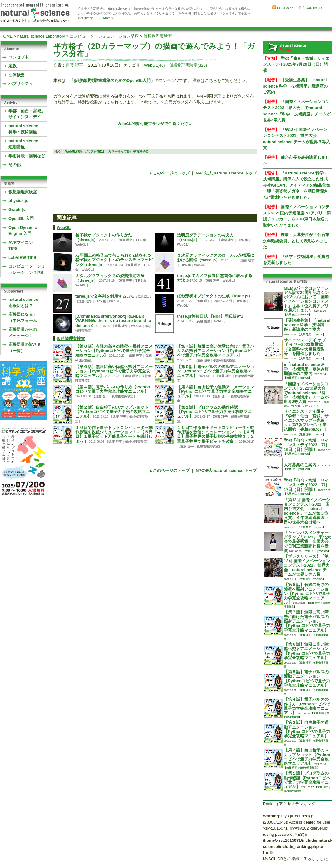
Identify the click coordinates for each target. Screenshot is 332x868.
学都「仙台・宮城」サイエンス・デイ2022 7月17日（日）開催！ (306, 485)
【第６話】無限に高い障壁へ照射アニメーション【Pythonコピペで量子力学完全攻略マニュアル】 (114, 371)
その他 (15, 165)
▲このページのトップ (169, 173)
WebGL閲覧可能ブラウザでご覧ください (155, 124)
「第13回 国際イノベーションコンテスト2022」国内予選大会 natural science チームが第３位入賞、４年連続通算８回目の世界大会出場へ (307, 511)
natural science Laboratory (41, 36)
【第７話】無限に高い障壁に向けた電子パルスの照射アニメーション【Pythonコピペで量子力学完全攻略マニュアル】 (216, 351)
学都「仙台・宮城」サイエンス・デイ (27, 114)
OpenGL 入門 (21, 218)
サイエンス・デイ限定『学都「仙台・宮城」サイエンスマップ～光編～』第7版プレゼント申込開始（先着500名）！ (306, 420)
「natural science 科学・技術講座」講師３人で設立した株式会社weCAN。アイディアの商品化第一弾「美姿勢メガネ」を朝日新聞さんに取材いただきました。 (297, 185)
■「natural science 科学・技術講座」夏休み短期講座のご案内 (306, 369)
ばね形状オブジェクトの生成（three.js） (215, 296)
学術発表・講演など (27, 156)
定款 (13, 66)
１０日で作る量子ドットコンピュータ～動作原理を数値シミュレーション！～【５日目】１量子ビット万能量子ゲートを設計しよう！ (114, 434)
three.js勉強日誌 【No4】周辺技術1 (210, 316)
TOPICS (304, 315)
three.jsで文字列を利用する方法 (105, 296)
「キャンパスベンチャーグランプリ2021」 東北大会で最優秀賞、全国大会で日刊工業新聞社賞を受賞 (307, 542)
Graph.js (17, 210)
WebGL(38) (74, 151)
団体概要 (17, 75)
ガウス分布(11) (95, 151)
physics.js (18, 201)
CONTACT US (315, 8)
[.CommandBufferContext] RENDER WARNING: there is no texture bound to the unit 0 (113, 321)
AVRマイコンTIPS (21, 246)
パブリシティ (21, 84)
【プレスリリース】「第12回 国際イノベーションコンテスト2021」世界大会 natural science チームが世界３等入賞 (307, 565)
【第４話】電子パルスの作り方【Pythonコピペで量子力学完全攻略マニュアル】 (113, 389)
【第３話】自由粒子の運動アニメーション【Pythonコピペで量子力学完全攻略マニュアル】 (216, 392)
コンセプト (19, 57)
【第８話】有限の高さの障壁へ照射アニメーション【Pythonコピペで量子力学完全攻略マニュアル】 (114, 351)
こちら (211, 81)
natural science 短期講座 (23, 144)
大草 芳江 (292, 315)
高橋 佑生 (204, 321)
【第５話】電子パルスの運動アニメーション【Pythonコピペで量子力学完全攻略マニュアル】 (216, 371)
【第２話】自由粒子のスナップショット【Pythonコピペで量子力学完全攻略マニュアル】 (113, 412)
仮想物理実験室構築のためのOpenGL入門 (112, 81)
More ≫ (109, 18)
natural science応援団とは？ (23, 303)
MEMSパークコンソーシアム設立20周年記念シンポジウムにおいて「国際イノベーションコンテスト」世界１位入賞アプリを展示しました (306, 299)
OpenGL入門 (222, 301)
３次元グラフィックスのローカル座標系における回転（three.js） (216, 258)
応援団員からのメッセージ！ (23, 333)
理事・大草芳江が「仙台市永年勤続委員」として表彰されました (296, 241)
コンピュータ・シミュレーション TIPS (27, 269)
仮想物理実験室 (158, 36)
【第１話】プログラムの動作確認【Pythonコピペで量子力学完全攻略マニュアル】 (214, 412)
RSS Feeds (285, 8)
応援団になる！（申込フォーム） (25, 318)
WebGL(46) (155, 65)
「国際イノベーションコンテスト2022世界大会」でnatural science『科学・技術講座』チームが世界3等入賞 (307, 393)
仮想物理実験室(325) (188, 65)
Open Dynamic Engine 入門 (23, 231)
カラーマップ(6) (119, 151)
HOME (6, 36)
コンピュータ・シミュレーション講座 (104, 36)
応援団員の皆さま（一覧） (25, 348)
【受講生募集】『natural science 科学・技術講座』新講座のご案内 (295, 86)
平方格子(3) (141, 151)
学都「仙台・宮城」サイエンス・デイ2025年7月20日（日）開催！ (296, 64)
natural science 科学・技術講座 (23, 129)
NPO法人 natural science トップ (226, 173)
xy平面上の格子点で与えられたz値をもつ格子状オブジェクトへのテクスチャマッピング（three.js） (114, 260)
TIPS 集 (141, 240)
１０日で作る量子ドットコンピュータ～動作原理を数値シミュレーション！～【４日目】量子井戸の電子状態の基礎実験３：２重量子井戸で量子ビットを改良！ (216, 434)
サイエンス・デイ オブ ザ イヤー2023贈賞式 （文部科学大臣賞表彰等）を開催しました (305, 347)
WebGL (64, 227)
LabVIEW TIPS (22, 257)
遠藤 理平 (74, 65)
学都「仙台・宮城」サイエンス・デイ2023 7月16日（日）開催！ (306, 445)
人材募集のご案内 (300, 465)
